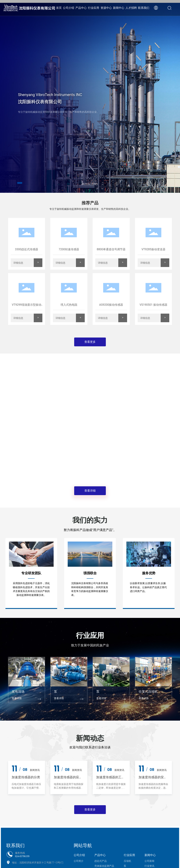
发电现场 (18, 692)
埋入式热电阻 (69, 305)
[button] (20, 183)
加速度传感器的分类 (26, 777)
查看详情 (17, 698)
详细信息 (18, 263)
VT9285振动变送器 (153, 249)
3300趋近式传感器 (27, 249)
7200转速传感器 (69, 249)
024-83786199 (22, 856)
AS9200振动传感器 (111, 305)
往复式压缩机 (148, 692)
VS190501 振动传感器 (153, 305)
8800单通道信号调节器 (111, 249)
